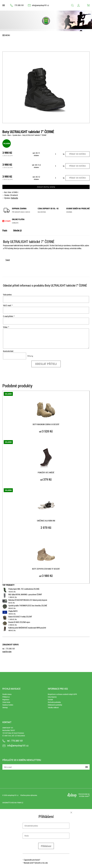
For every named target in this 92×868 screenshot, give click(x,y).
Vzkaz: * (6, 327)
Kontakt (50, 700)
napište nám (7, 652)
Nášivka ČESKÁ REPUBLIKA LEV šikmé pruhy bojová (28, 600)
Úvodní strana (7, 694)
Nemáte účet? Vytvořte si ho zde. (36, 863)
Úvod (4, 135)
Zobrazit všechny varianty (46, 187)
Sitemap (5, 707)
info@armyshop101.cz (40, 5)
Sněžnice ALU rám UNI (46, 521)
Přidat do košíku (78, 154)
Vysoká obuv (17, 135)
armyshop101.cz (13, 795)
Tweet (8, 260)
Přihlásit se (6, 697)
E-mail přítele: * (9, 316)
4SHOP (87, 796)
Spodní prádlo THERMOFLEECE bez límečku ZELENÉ (28, 606)
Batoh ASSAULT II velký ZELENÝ (20, 617)
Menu (8, 35)
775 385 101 (19, 5)
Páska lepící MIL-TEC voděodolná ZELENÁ (24, 589)
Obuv (9, 135)
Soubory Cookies (8, 705)
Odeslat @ (17, 230)
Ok (87, 767)
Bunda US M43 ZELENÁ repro (19, 622)
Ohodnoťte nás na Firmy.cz (13, 803)
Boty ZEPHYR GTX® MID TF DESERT (46, 569)
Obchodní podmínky (54, 702)
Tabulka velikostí (53, 707)
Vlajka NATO (13, 611)
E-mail (4, 765)
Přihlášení (46, 846)
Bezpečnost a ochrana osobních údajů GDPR (62, 694)
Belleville (15, 198)
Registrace (6, 700)
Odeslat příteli (46, 364)
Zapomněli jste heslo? (32, 860)
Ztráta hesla (6, 702)
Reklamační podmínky (55, 705)
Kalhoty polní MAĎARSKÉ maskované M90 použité (27, 628)
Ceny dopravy (52, 697)
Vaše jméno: (8, 295)
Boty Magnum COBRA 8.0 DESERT (46, 424)
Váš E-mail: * (8, 305)
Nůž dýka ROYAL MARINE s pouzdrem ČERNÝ (25, 594)
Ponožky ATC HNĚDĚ (46, 473)
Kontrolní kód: (8, 351)
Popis (5, 230)
